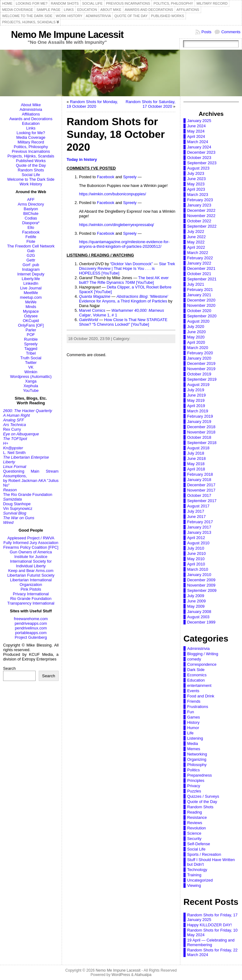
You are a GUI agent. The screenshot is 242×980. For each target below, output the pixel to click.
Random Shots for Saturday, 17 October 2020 (150, 104)
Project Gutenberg (31, 637)
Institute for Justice (31, 557)
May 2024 (196, 131)
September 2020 (202, 316)
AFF (31, 200)
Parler (31, 330)
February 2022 (200, 258)
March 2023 (198, 195)
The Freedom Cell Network (31, 246)
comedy (194, 659)
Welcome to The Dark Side (31, 179)
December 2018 (201, 427)
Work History (31, 184)
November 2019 (201, 369)
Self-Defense (199, 844)
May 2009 (196, 606)
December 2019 (201, 363)
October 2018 (199, 437)
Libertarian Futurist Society (31, 575)
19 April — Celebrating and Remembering (211, 942)
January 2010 (199, 575)
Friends (194, 701)
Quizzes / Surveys (203, 796)
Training (194, 875)
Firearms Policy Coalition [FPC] (31, 547)
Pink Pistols (31, 589)
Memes (194, 749)
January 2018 (199, 480)
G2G (31, 255)
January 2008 (199, 612)
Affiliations (31, 114)
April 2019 (196, 406)
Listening (195, 738)
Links (31, 128)
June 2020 (196, 332)
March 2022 (198, 253)
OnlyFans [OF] (31, 325)
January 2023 (199, 205)
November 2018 (201, 432)
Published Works (31, 161)
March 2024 (198, 142)
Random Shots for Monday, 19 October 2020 (92, 104)
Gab (31, 251)
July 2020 (196, 327)
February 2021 (200, 290)
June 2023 (196, 179)
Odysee (31, 316)
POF (31, 335)
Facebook (31, 232)
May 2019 (196, 400)
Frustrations (198, 707)
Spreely (31, 344)
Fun (191, 712)
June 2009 (196, 601)
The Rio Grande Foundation (28, 495)
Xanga (31, 381)
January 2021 (199, 295)
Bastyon (31, 209)
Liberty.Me (31, 279)
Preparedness (200, 775)
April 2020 (196, 342)
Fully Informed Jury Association (31, 543)
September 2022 (202, 226)
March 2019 (198, 411)
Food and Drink (201, 696)
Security (194, 839)
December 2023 (201, 152)
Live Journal (31, 288)
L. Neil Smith (14, 453)
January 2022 (199, 263)
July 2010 (196, 548)
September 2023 (202, 163)
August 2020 (198, 321)
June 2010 (196, 554)
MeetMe (31, 293)
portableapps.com (31, 633)
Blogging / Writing (203, 654)
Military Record (31, 142)
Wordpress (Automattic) (31, 377)
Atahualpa (143, 975)
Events (193, 691)
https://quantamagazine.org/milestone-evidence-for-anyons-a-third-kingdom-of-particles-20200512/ (124, 244)
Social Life (31, 175)
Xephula (31, 386)
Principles (196, 780)
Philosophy (197, 765)
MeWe (31, 302)
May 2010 (196, 559)
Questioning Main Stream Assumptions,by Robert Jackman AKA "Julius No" (31, 478)
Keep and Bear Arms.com (31, 571)
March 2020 (198, 348)
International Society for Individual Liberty (31, 564)
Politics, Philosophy (31, 147)
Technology (197, 870)
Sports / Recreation (204, 854)
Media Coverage (31, 137)
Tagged (31, 349)
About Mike (31, 105)
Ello (31, 227)
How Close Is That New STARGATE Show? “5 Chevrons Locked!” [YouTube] (123, 322)
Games (194, 717)
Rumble (31, 339)
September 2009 (202, 590)
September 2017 (202, 501)
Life (190, 733)
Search (9, 668)
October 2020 (199, 311)
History (193, 722)
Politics (194, 770)
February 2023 (200, 200)
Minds (31, 307)
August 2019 (198, 385)
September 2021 (202, 279)
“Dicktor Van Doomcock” (131, 264)
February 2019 (200, 416)
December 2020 (201, 300)
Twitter (31, 363)
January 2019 (199, 422)
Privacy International (31, 594)
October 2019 (199, 374)
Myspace (31, 311)
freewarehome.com (31, 619)
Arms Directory (31, 204)
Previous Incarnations (31, 151)
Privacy (194, 786)
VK (31, 367)
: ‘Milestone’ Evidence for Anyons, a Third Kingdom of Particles (124, 299)
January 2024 (199, 147)
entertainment (199, 685)
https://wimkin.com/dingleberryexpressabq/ (117, 225)
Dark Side (196, 670)
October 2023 (199, 158)
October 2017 (199, 495)
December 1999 (201, 622)
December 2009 (201, 580)
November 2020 (201, 305)
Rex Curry (12, 429)
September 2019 (202, 379)
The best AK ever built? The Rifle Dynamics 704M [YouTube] (124, 280)
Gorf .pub (31, 265)
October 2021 (199, 274)
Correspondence (202, 664)
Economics (197, 675)
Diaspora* (31, 223)
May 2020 (196, 337)
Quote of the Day (31, 165)
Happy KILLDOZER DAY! (209, 925)
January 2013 (199, 532)
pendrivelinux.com (31, 628)
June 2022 (196, 237)
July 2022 (196, 231)
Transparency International (31, 603)
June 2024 (196, 126)
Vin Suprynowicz (18, 508)
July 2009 (196, 596)
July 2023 (196, 173)
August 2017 (198, 506)
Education (31, 123)
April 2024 (196, 136)
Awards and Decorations (31, 119)
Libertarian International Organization (31, 582)
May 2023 (196, 184)
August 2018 (198, 448)
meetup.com (31, 297)
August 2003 (198, 617)
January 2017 (199, 527)
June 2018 (196, 458)
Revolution (196, 828)
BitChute (31, 213)
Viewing (194, 885)
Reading (195, 812)
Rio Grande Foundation (31, 599)
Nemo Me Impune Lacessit (67, 35)
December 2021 (201, 268)
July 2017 (196, 511)
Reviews (195, 823)
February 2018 (200, 474)
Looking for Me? (31, 133)
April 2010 (196, 564)
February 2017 (200, 522)
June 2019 (196, 395)
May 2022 (196, 242)
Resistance (197, 817)
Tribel (31, 353)
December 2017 (201, 485)
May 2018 (196, 464)
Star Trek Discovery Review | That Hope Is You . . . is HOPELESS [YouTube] (127, 268)
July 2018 (196, 453)
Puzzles (194, 791)
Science (194, 833)
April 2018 (196, 469)
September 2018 (202, 443)
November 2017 (201, 490)
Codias (31, 218)
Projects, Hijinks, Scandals (31, 156)
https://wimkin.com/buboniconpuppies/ (112, 194)
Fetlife (31, 237)
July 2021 (196, 284)
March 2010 (198, 569)
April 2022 (196, 247)
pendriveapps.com (31, 623)
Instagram (31, 269)
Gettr (31, 260)
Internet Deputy (31, 274)
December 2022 (201, 210)
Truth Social (31, 358)
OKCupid (31, 321)
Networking (197, 754)
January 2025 (199, 121)
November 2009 (201, 585)
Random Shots (31, 170)
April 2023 (196, 189)
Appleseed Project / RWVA (31, 538)
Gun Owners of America (31, 552)
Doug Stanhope (17, 504)
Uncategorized (200, 880)
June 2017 (196, 517)
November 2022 (201, 216)
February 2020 (200, 353)
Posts (206, 32)
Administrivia (31, 109)
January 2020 (199, 358)
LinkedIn (31, 283)
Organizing (197, 759)
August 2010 (198, 543)
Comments (231, 32)
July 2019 (196, 390)
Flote (31, 241)
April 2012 (196, 538)
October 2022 (199, 221)
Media (193, 744)
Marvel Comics (92, 310)
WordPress (121, 975)
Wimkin (31, 372)
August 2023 (198, 168)
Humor (193, 728)
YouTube (31, 390)
